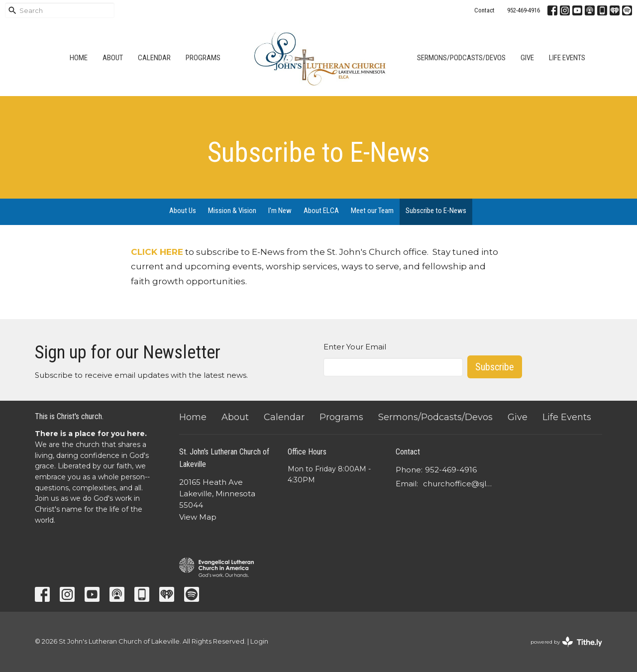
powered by (566, 642)
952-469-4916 (524, 10)
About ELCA (321, 211)
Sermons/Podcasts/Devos (461, 58)
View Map (198, 517)
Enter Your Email (355, 347)
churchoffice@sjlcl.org (459, 484)
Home (79, 58)
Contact (484, 10)
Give (527, 58)
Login (259, 641)
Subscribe (495, 367)
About (113, 58)
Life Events (567, 58)
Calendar (154, 58)
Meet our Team (372, 211)
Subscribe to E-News (436, 211)
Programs (203, 58)
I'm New (280, 211)
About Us (183, 211)
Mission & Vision (232, 211)
